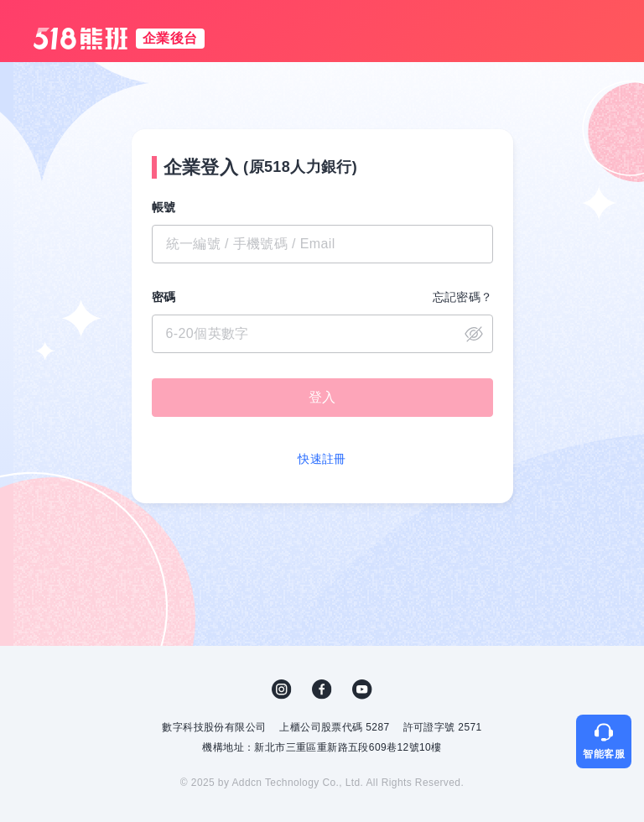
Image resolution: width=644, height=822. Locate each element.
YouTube (362, 689)
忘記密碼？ (463, 297)
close (474, 334)
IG (282, 689)
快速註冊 (322, 459)
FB (322, 689)
